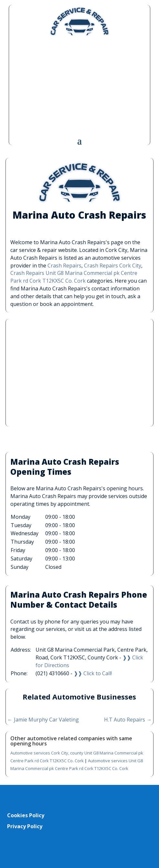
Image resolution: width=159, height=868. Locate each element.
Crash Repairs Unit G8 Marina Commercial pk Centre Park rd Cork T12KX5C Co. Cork (74, 277)
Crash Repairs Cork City (113, 266)
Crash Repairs (64, 266)
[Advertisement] (79, 86)
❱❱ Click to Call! (93, 673)
